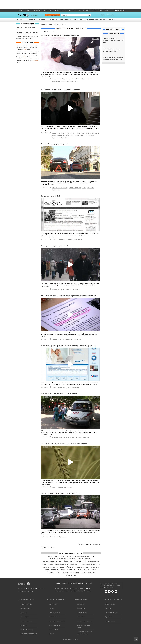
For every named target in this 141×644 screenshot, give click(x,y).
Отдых (100, 10)
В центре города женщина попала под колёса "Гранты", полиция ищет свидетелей (27, 48)
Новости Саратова (26, 604)
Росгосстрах (90, 135)
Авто (79, 10)
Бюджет (54, 487)
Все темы (112, 20)
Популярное (53, 20)
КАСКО (54, 240)
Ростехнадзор (67, 339)
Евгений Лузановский (82, 133)
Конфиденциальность (78, 583)
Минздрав (55, 437)
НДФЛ (68, 387)
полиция (57, 556)
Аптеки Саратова (82, 613)
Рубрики (21, 20)
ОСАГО (72, 135)
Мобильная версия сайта (70, 639)
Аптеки (28, 10)
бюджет (51, 564)
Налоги (59, 387)
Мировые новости (26, 608)
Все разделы (120, 10)
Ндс (64, 387)
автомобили (74, 564)
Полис (77, 135)
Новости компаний (55, 625)
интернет (58, 564)
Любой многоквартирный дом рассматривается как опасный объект (68, 296)
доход (62, 567)
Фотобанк (24, 625)
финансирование (90, 573)
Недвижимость (37, 10)
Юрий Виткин (65, 138)
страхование (96, 544)
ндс (82, 573)
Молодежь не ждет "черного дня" (54, 246)
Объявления (72, 10)
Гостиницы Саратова (111, 613)
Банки (94, 10)
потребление (80, 567)
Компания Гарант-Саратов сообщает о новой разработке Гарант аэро (69, 346)
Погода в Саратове (26, 621)
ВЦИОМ (54, 289)
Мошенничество (87, 79)
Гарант (54, 387)
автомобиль (95, 567)
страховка (88, 559)
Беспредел (68, 133)
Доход (60, 289)
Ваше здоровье (81, 608)
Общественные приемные (29, 634)
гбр (72, 573)
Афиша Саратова (110, 604)
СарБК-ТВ (23, 613)
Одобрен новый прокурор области (27, 33)
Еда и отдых (108, 608)
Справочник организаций (57, 621)
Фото (51, 10)
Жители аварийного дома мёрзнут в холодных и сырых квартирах (113, 58)
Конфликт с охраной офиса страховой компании (60, 90)
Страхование (56, 81)
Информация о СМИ (24, 591)
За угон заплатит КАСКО (51, 196)
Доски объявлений (54, 617)
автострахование (93, 562)
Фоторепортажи (66, 20)
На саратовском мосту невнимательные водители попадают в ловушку (111, 50)
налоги (77, 573)
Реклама (57, 583)
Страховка (69, 240)
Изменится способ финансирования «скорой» (59, 394)
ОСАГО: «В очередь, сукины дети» (55, 144)
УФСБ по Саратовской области (70, 81)
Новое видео (32, 20)
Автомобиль (56, 79)
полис (63, 556)
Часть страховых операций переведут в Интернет (61, 493)
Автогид (51, 608)
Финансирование (85, 437)
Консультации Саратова (84, 621)
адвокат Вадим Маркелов (58, 559)
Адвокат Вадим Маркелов (60, 188)
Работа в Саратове (54, 613)
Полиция (83, 135)
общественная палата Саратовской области (80, 556)
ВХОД (102, 15)
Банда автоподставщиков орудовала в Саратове (60, 35)
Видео (46, 10)
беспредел (80, 559)
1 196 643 (103, 587)
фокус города (92, 570)
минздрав (65, 564)
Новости (21, 10)
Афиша (106, 10)
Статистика (65, 583)
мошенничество (71, 575)
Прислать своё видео (52, 15)
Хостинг (51, 634)
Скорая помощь (64, 437)
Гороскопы (108, 617)
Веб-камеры (86, 10)
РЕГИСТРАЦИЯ (110, 15)
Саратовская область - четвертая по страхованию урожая (64, 443)
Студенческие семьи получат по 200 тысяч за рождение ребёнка (27, 37)
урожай (45, 564)
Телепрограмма (110, 621)
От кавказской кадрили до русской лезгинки (90, 20)
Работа (64, 10)
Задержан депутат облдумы (25, 61)
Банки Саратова (54, 629)
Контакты (89, 583)
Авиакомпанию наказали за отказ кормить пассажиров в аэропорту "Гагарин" (27, 55)
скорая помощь (71, 570)
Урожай (69, 487)
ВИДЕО (34, 15)
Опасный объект (57, 339)
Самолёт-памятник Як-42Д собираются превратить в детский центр (113, 40)
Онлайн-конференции (27, 629)
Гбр (74, 133)
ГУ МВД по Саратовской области (70, 79)
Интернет (55, 537)
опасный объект (53, 567)
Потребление (67, 289)
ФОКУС (57, 10)
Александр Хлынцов (58, 133)
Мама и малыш (81, 617)
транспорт (66, 573)
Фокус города (78, 240)
